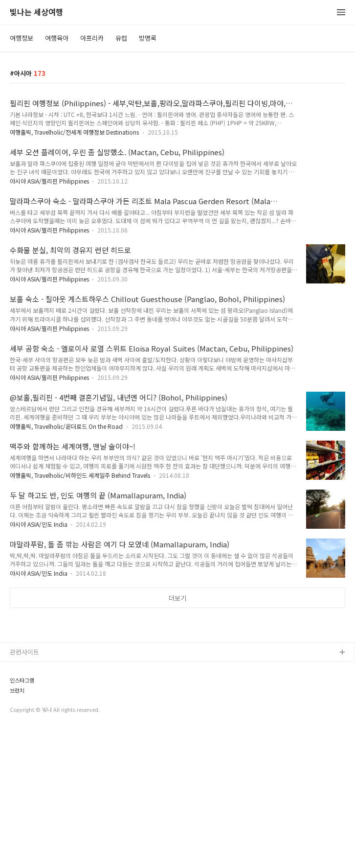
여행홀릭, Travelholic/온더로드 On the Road (66, 426)
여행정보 (22, 38)
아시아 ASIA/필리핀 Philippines (50, 181)
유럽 (121, 38)
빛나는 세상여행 (36, 12)
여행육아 (57, 38)
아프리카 (92, 38)
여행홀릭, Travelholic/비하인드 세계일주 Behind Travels (80, 475)
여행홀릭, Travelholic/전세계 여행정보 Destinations (74, 132)
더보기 (177, 598)
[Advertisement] (177, 691)
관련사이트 (24, 789)
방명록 (148, 38)
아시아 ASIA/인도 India (39, 524)
